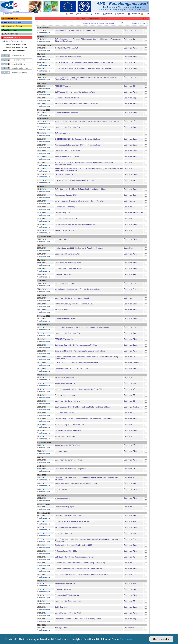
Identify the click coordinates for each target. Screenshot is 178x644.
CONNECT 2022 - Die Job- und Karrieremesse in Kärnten (76, 363)
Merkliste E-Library (19, 64)
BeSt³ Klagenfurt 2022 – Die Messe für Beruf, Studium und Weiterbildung (82, 407)
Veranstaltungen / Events (13, 22)
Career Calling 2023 (62, 213)
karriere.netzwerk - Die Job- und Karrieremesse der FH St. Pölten (79, 201)
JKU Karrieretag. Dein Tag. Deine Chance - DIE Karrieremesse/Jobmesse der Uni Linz (87, 121)
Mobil (79, 14)
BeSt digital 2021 (61, 628)
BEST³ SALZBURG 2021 (64, 533)
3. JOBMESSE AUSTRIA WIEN (67, 48)
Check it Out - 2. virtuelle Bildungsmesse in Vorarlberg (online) (78, 619)
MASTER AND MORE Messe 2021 (68, 527)
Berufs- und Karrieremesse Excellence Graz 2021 (73, 545)
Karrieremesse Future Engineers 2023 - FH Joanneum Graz (77, 145)
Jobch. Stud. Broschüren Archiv (14, 51)
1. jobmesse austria (62, 451)
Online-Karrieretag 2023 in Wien (67, 112)
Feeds (147, 14)
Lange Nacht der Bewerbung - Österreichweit (72, 298)
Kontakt (109, 14)
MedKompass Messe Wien (65, 377)
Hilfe (87, 14)
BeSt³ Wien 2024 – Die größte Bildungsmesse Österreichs (77, 104)
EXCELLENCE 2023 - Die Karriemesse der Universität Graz (77, 139)
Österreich (128, 168)
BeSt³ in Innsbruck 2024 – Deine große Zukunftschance (76, 30)
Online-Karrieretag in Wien (65, 318)
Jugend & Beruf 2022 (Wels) (65, 436)
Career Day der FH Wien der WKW (68, 613)
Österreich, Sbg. (130, 98)
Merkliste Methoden (20, 72)
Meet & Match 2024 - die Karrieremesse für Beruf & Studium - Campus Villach (84, 63)
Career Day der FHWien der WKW (68, 431)
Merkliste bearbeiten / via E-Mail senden (99, 23)
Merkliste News (18, 56)
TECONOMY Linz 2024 (64, 86)
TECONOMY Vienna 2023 (65, 174)
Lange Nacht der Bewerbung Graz (68, 127)
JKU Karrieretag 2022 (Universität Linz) (69, 425)
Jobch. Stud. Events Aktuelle (12, 41)
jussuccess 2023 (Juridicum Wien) (68, 254)
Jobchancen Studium (12, 38)
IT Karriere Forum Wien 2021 (66, 551)
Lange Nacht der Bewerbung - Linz (68, 601)
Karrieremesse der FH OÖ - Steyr (67, 445)
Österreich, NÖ (130, 201)
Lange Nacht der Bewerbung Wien (68, 57)
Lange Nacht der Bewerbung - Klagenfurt (70, 469)
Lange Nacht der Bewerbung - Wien (68, 460)
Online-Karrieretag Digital (64, 507)
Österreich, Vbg (130, 619)
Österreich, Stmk (130, 127)
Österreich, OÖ (130, 86)
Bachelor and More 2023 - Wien (67, 157)
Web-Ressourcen (10, 30)
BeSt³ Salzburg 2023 (63, 133)
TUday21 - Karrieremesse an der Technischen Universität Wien (78, 569)
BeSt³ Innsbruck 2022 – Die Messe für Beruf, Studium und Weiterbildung (82, 327)
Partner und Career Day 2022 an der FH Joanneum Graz (76, 483)
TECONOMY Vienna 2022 (65, 339)
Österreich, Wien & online (134, 213)
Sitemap (97, 14)
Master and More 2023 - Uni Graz (67, 151)
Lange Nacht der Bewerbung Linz (67, 401)
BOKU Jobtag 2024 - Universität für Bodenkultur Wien (75, 92)
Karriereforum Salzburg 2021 (66, 583)
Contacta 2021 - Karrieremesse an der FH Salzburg (74, 521)
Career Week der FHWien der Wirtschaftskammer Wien (76, 225)
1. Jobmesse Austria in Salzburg (67, 98)
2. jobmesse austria (62, 239)
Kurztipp (145, 19)
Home (71, 14)
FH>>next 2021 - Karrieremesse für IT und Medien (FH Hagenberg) (80, 563)
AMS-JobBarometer (11, 34)
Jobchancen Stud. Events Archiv (14, 44)
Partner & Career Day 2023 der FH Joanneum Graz (74, 304)
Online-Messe (129, 477)
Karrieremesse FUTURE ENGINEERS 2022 (71, 369)
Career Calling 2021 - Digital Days (68, 595)
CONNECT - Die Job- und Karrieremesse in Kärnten (74, 557)
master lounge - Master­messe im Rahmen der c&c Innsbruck (78, 289)
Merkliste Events (18, 60)
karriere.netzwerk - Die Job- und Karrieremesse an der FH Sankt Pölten (82, 575)
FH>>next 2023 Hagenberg (65, 207)
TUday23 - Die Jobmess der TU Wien (69, 269)
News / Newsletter (11, 19)
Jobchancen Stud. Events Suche (14, 48)
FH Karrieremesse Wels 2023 (66, 219)
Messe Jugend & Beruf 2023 (65, 230)
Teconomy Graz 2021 (63, 589)
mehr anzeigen (44, 33)
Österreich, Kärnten (131, 363)
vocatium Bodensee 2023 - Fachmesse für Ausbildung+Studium (79, 248)
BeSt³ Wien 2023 (61, 310)
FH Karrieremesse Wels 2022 (66, 413)
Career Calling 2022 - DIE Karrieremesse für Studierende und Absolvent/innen (84, 419)
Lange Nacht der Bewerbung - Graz (68, 516)
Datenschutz (136, 14)
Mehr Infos (126, 639)
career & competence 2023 (65, 283)
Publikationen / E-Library (13, 26)
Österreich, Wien (130, 48)
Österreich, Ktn (130, 39)
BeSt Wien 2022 (61, 489)
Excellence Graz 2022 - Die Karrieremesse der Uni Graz (76, 345)
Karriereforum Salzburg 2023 (66, 195)
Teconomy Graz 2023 (63, 274)
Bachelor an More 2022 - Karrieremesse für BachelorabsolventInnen (80, 351)
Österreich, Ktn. (130, 469)
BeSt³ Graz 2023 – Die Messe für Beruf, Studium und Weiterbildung (80, 189)
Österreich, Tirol (130, 30)
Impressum (121, 14)
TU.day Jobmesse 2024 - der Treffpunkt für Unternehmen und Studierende (83, 68)
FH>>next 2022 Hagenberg (65, 395)
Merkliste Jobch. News (21, 68)
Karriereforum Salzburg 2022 (66, 383)
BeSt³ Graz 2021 (61, 607)
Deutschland (129, 248)
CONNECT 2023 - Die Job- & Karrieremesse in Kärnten (76, 180)
